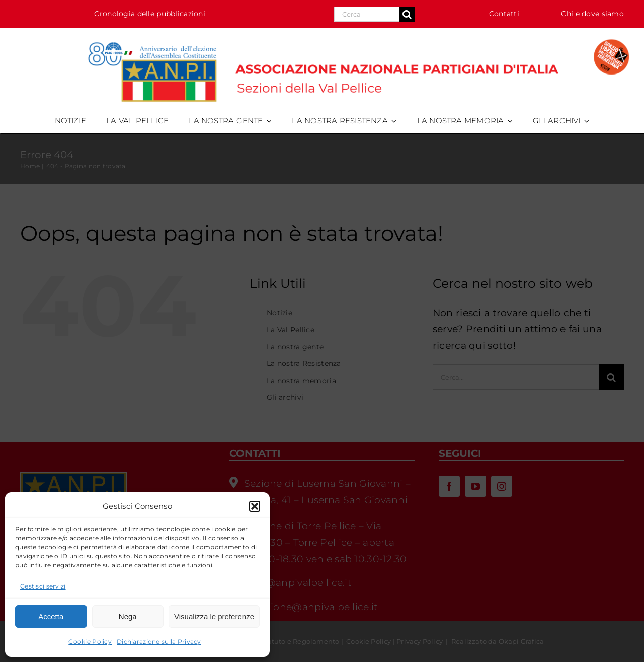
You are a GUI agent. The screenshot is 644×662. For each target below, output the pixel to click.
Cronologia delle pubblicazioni (150, 14)
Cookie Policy (90, 642)
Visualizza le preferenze (214, 616)
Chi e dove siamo (592, 14)
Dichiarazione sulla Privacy (159, 642)
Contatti (504, 14)
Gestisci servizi (43, 586)
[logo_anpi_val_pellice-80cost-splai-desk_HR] (322, 38)
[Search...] (367, 14)
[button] (255, 506)
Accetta (51, 616)
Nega (128, 616)
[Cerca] (407, 14)
